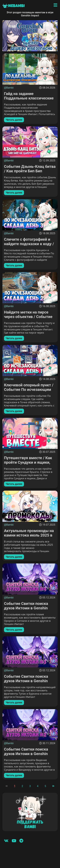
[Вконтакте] (6, 841)
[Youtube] (14, 841)
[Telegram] (21, 841)
